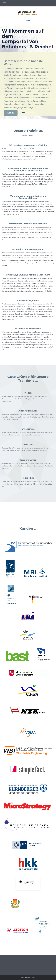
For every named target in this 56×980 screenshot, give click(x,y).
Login (28, 20)
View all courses (28, 135)
